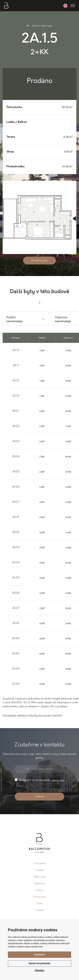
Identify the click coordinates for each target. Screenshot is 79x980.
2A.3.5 (16, 578)
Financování (39, 897)
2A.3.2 (16, 532)
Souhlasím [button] (39, 955)
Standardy (39, 884)
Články (40, 904)
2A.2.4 (16, 456)
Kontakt (40, 910)
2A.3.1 (16, 517)
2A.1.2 (16, 350)
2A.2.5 (16, 472)
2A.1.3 (16, 381)
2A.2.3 (16, 441)
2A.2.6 (16, 487)
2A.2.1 (16, 411)
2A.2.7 (16, 502)
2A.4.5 (16, 684)
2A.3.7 (16, 608)
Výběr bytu (39, 877)
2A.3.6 (16, 593)
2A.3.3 (16, 547)
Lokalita (40, 870)
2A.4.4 (16, 669)
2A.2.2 (16, 426)
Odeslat (40, 797)
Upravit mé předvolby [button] (39, 963)
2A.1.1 (16, 366)
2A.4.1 (16, 623)
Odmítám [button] (39, 970)
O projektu (40, 864)
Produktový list (39, 261)
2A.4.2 (16, 638)
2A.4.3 (16, 654)
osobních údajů (58, 780)
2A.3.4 (16, 563)
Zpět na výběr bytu (39, 26)
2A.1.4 (16, 396)
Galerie (39, 890)
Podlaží (11, 317)
